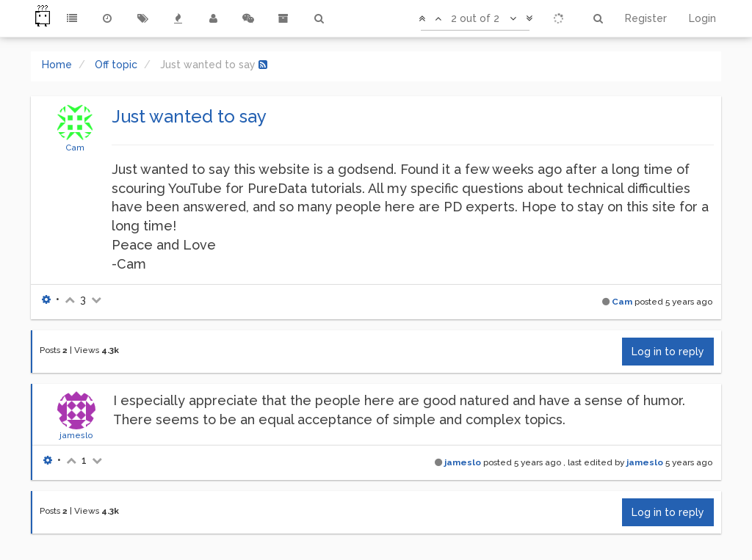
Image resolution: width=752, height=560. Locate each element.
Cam (75, 148)
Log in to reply (668, 352)
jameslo (76, 435)
